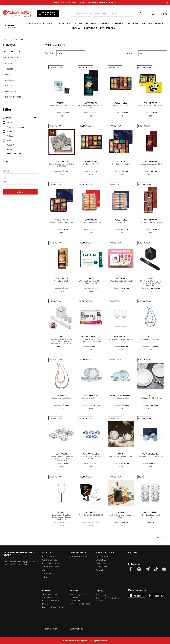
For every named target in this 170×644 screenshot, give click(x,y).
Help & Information (105, 552)
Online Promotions (51, 600)
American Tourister (14, 127)
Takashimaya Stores (51, 567)
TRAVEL (76, 28)
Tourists (74, 590)
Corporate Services (51, 563)
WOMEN (83, 23)
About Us (47, 552)
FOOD (50, 23)
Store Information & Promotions (51, 596)
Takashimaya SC (50, 629)
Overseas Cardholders (80, 604)
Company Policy (49, 556)
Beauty (9, 63)
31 (158, 538)
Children (9, 69)
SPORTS (159, 23)
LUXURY (60, 23)
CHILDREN (104, 23)
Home (5, 39)
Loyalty (99, 590)
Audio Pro (9, 145)
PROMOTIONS (90, 28)
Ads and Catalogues (78, 556)
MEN (93, 23)
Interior (9, 86)
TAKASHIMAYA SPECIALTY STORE (48, 13)
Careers (46, 570)
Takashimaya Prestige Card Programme (108, 599)
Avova (8, 149)
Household (11, 80)
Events (45, 604)
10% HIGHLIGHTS (35, 23)
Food (8, 74)
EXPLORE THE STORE (11, 27)
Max (5, 177)
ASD (7, 140)
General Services (50, 560)
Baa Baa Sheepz (12, 154)
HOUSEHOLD (119, 23)
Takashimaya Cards (104, 595)
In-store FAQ (102, 556)
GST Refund (75, 600)
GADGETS (146, 23)
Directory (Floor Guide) (52, 607)
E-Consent (133, 552)
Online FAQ (101, 560)
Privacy (45, 577)
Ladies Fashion (12, 91)
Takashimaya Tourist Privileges (79, 596)
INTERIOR (133, 23)
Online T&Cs (102, 563)
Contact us (101, 570)
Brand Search (108, 28)
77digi (8, 123)
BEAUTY (72, 23)
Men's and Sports (13, 97)
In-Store (46, 590)
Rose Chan (47, 574)
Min (5, 166)
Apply (20, 192)
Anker (8, 131)
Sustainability (77, 629)
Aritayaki (9, 136)
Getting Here (102, 567)
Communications (78, 552)
